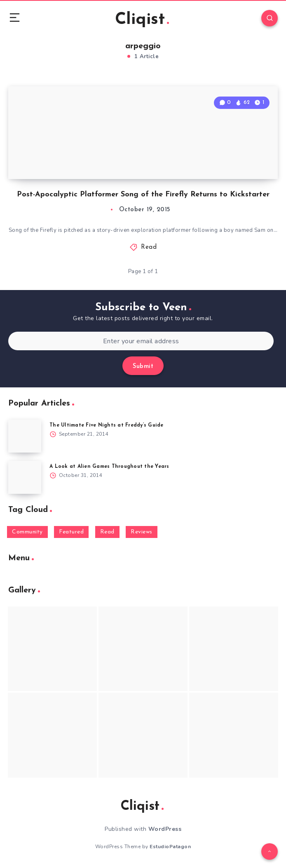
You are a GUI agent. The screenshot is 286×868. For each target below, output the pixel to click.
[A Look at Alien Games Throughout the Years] (25, 477)
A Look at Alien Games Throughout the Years (109, 467)
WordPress (165, 829)
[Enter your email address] (141, 341)
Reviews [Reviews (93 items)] (142, 532)
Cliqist (142, 20)
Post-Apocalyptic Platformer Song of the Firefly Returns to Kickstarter (143, 195)
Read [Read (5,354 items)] (107, 532)
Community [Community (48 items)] (27, 532)
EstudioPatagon (170, 847)
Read (149, 247)
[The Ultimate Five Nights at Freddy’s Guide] (25, 436)
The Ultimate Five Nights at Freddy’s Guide (107, 425)
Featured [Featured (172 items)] (71, 532)
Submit (143, 367)
